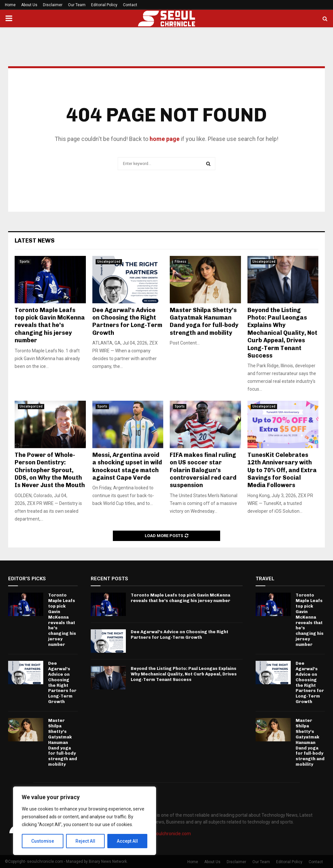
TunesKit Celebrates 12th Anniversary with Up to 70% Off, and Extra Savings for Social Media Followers (282, 470)
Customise (43, 841)
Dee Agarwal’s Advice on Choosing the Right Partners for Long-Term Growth (127, 321)
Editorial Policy (104, 5)
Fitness (180, 262)
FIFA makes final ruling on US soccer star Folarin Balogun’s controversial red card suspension (203, 470)
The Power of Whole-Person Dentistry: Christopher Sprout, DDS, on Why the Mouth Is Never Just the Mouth (50, 470)
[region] (85, 821)
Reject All (86, 841)
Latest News (35, 241)
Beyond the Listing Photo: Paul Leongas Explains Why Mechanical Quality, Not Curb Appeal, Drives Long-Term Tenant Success (282, 333)
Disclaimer (53, 5)
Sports (25, 262)
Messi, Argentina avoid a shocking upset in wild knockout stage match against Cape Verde (127, 466)
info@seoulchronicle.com (165, 834)
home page (165, 139)
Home (10, 5)
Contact (130, 5)
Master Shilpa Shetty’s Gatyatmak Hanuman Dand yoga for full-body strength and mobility (204, 321)
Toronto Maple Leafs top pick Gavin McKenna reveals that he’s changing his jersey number (50, 325)
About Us (29, 5)
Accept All (127, 841)
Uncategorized (109, 262)
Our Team (77, 5)
